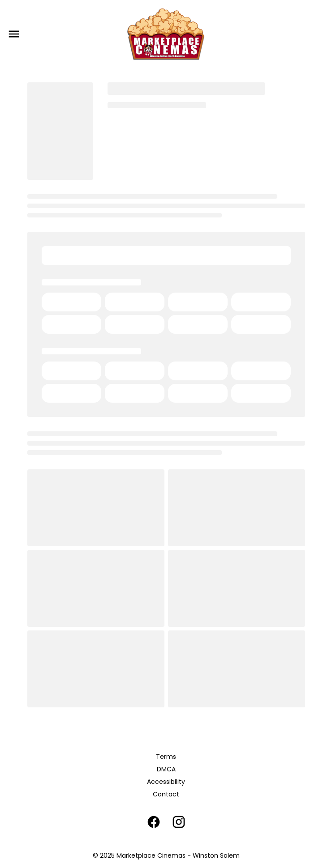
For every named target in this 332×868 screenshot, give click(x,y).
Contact (166, 794)
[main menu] (14, 34)
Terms (166, 757)
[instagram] (179, 822)
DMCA (166, 769)
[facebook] (154, 822)
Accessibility (166, 782)
